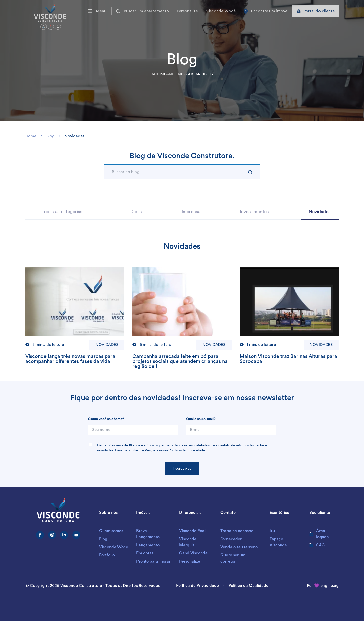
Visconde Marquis (188, 542)
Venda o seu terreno (239, 547)
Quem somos (111, 531)
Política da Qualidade (248, 586)
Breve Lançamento (148, 534)
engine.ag (329, 586)
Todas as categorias (62, 212)
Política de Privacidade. (187, 450)
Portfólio (107, 555)
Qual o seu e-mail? (201, 419)
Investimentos (254, 212)
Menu (97, 11)
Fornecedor (231, 539)
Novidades (320, 212)
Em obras (145, 553)
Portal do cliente (316, 11)
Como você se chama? (106, 419)
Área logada (319, 534)
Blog (103, 539)
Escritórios (279, 513)
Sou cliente (320, 513)
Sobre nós (108, 513)
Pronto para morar (153, 561)
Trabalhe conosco (237, 531)
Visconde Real (192, 531)
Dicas (136, 212)
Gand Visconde (193, 553)
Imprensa (191, 212)
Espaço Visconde (278, 542)
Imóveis (143, 513)
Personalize (187, 11)
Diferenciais (190, 513)
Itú (272, 531)
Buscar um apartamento (142, 11)
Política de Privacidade (198, 586)
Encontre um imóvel (266, 11)
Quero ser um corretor (233, 558)
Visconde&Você (221, 11)
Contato (228, 513)
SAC (317, 545)
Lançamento (148, 545)
